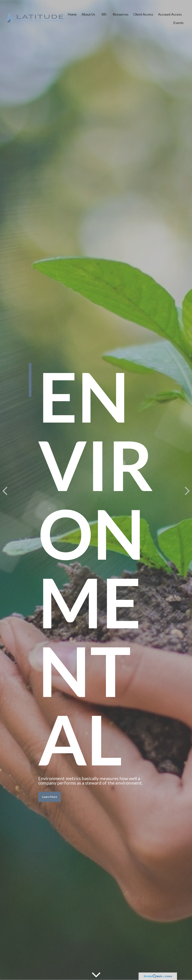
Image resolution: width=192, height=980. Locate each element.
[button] (72, 13)
